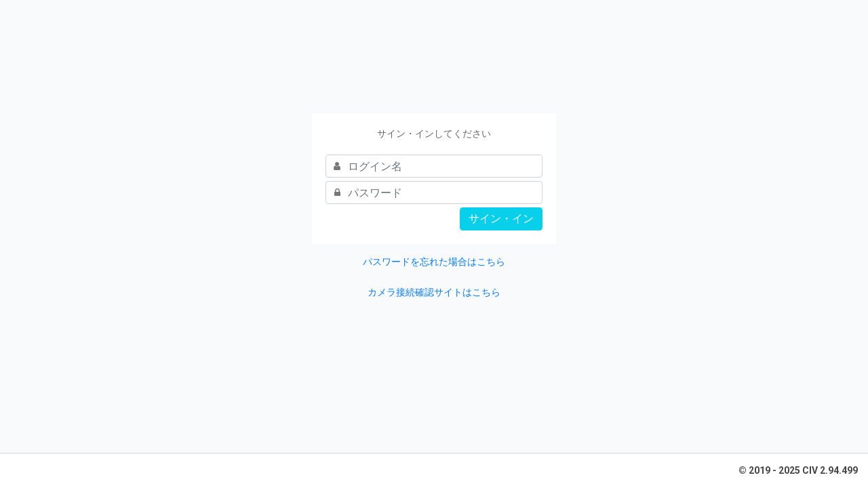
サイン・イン (501, 219)
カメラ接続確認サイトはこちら (434, 292)
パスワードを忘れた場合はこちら (434, 262)
